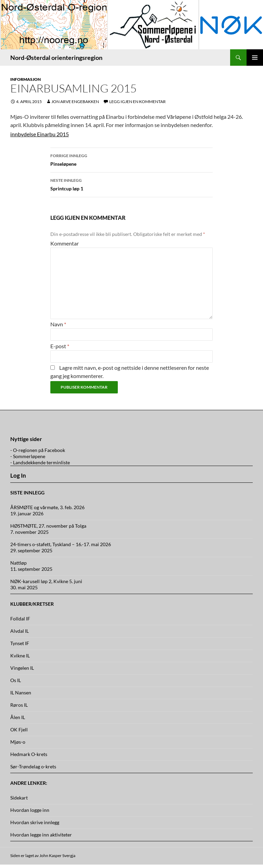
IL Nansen (21, 693)
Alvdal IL (20, 631)
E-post (60, 346)
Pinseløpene (131, 159)
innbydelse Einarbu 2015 (40, 134)
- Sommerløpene (28, 456)
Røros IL (19, 705)
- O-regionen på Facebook (38, 450)
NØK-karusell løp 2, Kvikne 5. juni (46, 581)
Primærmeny (255, 58)
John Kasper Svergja (57, 856)
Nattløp (18, 563)
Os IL (16, 680)
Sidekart (19, 798)
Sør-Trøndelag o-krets (33, 766)
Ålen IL (18, 717)
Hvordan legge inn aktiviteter (41, 835)
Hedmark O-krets (29, 754)
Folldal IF (20, 619)
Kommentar (65, 243)
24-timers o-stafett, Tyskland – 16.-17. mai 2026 (61, 544)
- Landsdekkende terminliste (40, 462)
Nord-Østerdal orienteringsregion (56, 58)
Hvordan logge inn (30, 810)
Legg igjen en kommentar (137, 102)
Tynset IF (20, 643)
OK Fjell (19, 729)
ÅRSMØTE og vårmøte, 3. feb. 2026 (47, 507)
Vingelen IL (22, 668)
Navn (58, 324)
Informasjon (26, 79)
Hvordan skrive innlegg (35, 822)
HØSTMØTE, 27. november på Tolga (48, 526)
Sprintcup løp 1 (131, 184)
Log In (18, 475)
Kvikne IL (20, 656)
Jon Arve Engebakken (75, 102)
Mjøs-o (18, 742)
